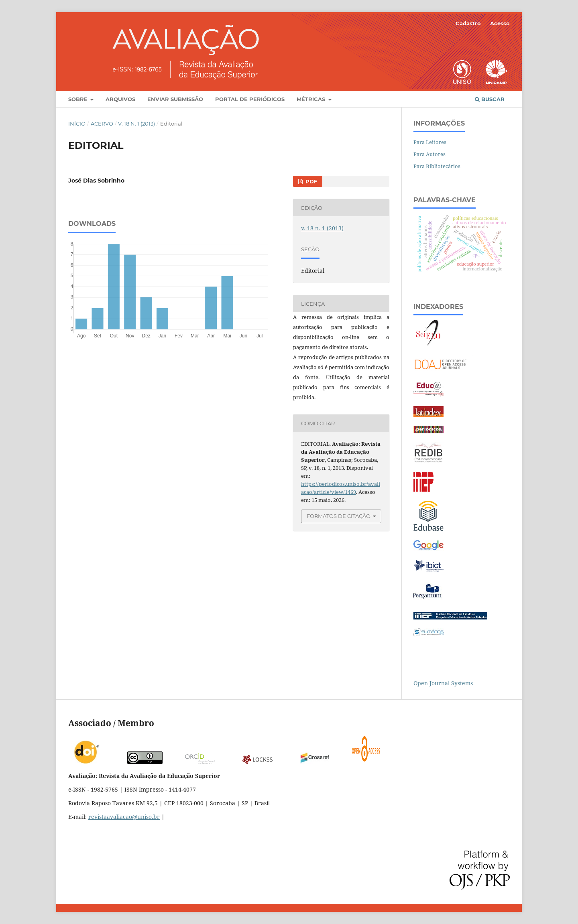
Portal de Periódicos (250, 99)
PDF (310, 181)
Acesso (500, 23)
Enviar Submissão (175, 99)
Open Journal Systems (443, 683)
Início (77, 124)
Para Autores (429, 154)
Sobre (79, 99)
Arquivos (120, 99)
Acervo (102, 124)
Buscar (490, 99)
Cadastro (468, 23)
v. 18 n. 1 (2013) (136, 124)
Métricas (312, 99)
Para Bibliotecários (437, 166)
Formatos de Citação (339, 516)
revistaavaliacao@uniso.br (124, 817)
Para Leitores (430, 142)
